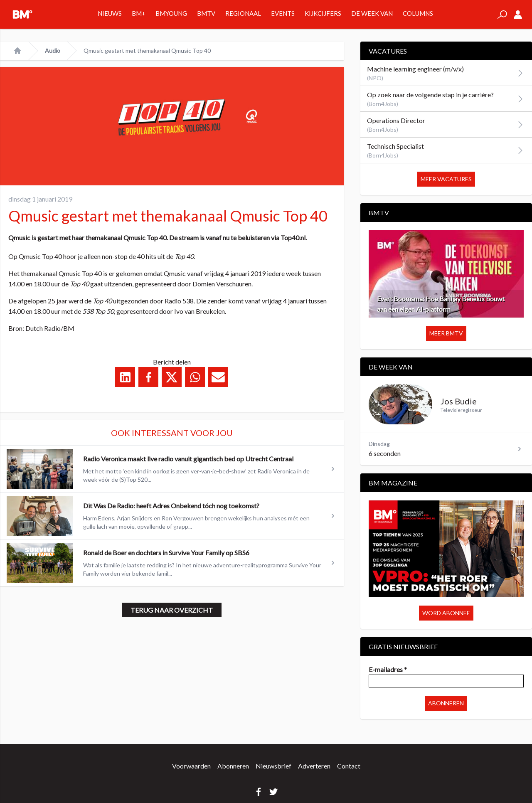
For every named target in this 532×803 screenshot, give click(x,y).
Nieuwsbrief (273, 766)
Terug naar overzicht (172, 610)
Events (283, 13)
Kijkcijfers (323, 13)
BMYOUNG (171, 13)
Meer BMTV (446, 333)
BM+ (139, 13)
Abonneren (446, 703)
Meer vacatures (446, 179)
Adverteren (314, 766)
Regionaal (243, 13)
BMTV (206, 13)
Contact (349, 766)
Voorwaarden (191, 766)
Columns (418, 13)
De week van (372, 13)
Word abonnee (446, 613)
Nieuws (110, 13)
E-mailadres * (388, 669)
